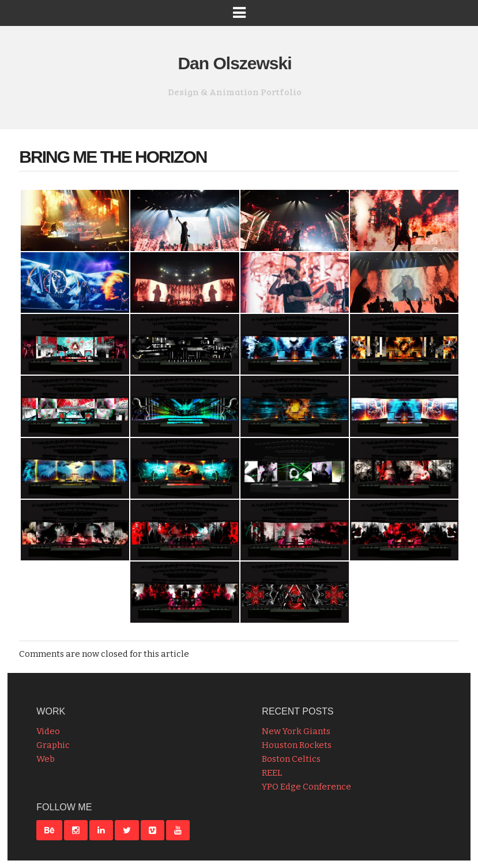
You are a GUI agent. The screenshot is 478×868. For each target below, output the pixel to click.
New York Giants (296, 731)
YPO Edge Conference (306, 787)
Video (48, 731)
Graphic (53, 745)
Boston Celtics (291, 759)
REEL (272, 773)
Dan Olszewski (234, 63)
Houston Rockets (297, 745)
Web (46, 759)
